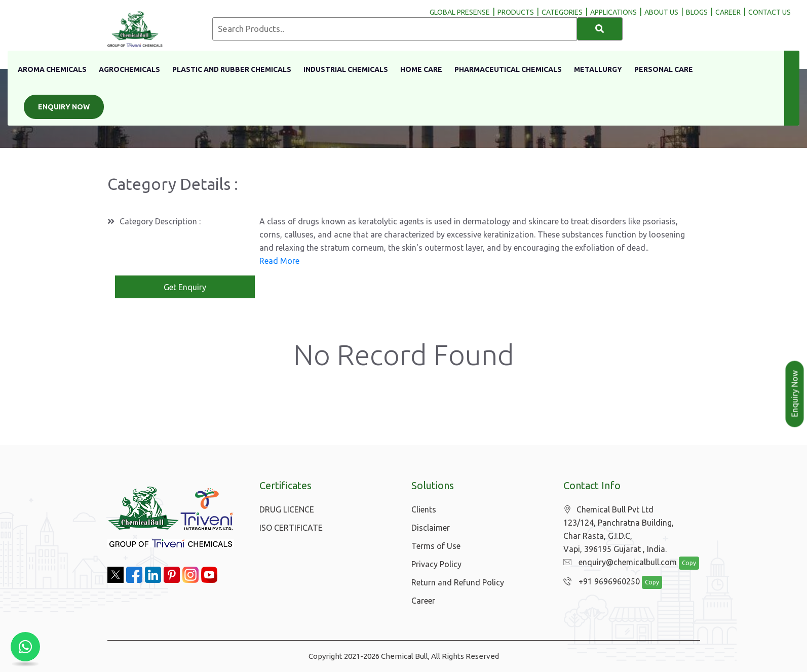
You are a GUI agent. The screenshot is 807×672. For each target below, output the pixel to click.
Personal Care (664, 69)
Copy (689, 563)
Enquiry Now (64, 107)
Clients (424, 509)
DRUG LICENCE (287, 509)
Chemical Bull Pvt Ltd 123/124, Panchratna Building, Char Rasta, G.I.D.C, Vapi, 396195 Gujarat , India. (619, 529)
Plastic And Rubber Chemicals (232, 69)
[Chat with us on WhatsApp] (25, 647)
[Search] (600, 29)
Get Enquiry (185, 287)
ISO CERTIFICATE (291, 528)
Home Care (421, 69)
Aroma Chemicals (52, 69)
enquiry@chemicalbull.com (620, 562)
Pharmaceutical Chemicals (508, 69)
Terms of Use (436, 546)
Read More (279, 261)
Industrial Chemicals (346, 69)
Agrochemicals (129, 69)
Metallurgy (598, 69)
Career (423, 601)
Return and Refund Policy (458, 582)
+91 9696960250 (602, 581)
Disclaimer (431, 528)
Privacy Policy (436, 564)
